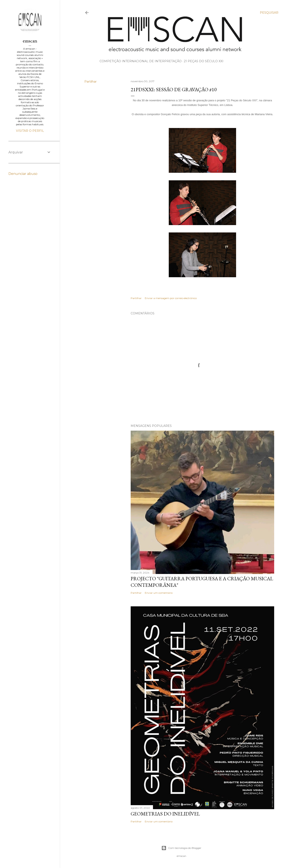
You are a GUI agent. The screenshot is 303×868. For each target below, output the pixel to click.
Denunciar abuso (23, 174)
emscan (30, 41)
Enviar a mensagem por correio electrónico (171, 298)
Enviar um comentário (159, 593)
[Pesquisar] (269, 13)
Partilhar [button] (90, 82)
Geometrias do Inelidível (165, 814)
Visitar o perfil (30, 131)
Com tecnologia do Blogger (181, 848)
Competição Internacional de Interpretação (141, 61)
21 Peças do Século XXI (204, 61)
